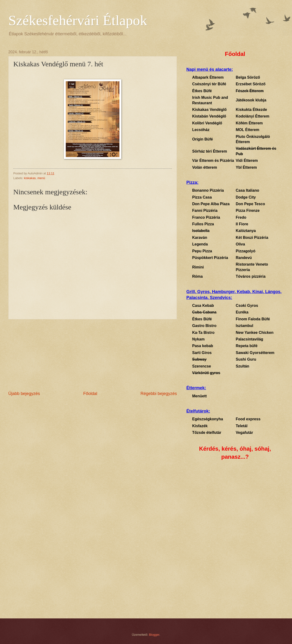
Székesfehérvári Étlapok (78, 20)
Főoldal (90, 394)
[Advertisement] (93, 355)
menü (41, 178)
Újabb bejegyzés (24, 394)
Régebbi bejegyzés (159, 394)
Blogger (154, 635)
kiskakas (30, 178)
